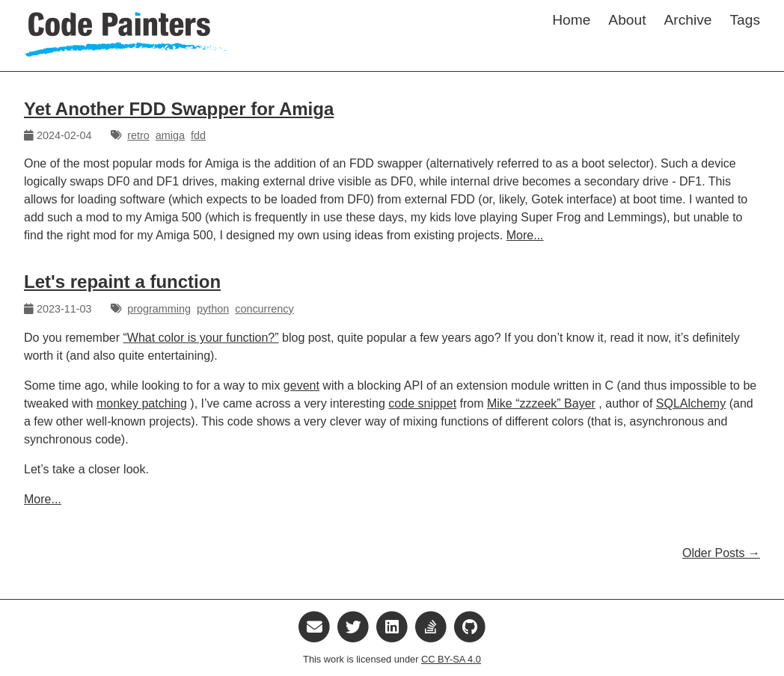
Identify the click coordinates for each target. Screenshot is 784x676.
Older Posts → (721, 553)
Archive (688, 20)
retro (138, 135)
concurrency (264, 309)
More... (525, 235)
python (213, 309)
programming (159, 309)
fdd (198, 135)
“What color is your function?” (201, 338)
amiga (170, 135)
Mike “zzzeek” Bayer (541, 403)
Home (571, 20)
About (627, 20)
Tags (745, 20)
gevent (301, 385)
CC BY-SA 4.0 (451, 659)
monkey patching (142, 403)
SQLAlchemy (691, 403)
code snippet (422, 403)
